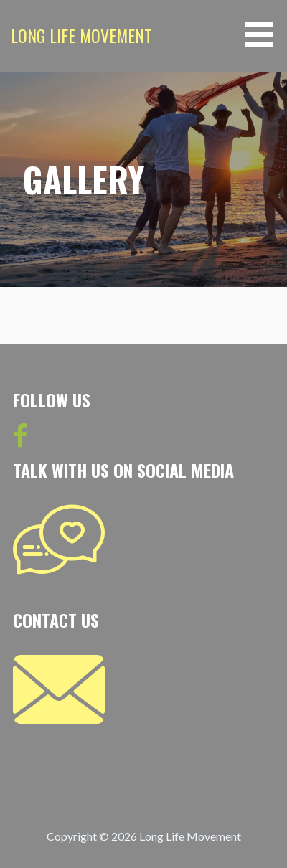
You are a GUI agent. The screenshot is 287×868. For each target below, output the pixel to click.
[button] (264, 34)
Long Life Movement (81, 35)
